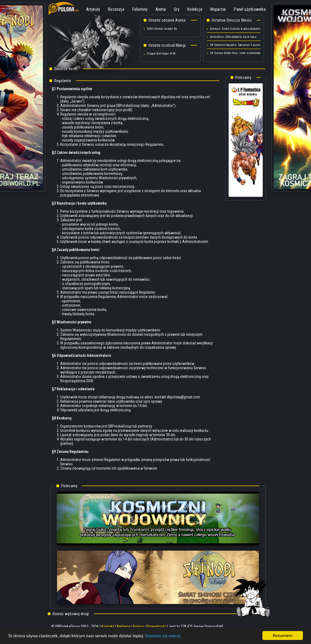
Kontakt (108, 626)
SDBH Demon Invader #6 (162, 29)
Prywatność (157, 626)
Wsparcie (218, 9)
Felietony (140, 9)
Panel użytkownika (249, 9)
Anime (161, 9)
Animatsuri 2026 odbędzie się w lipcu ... (235, 37)
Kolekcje (195, 9)
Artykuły (93, 9)
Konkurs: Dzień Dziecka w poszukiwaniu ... (237, 29)
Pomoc (139, 626)
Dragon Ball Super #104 (161, 54)
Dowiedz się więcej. (163, 638)
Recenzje (116, 9)
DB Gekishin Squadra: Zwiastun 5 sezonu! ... (238, 45)
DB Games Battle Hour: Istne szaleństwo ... (237, 53)
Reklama (124, 626)
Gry (177, 9)
